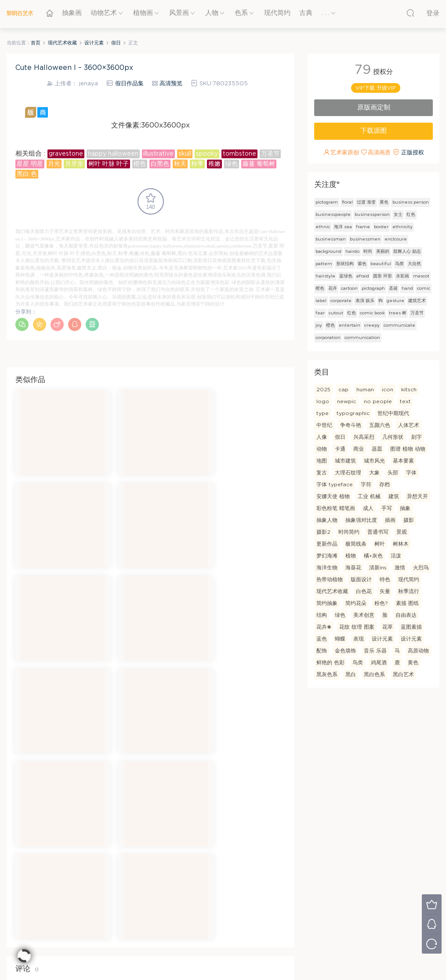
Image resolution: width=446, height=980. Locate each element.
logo (323, 401)
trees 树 (398, 313)
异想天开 (417, 496)
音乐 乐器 (375, 651)
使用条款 (198, 885)
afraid (363, 276)
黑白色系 (374, 674)
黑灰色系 (327, 674)
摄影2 (323, 532)
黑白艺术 (403, 674)
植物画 (143, 13)
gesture (395, 301)
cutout (336, 313)
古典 (306, 13)
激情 (400, 568)
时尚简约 (349, 532)
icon (388, 390)
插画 (390, 520)
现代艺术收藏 (332, 591)
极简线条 (356, 544)
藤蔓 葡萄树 (259, 164)
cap (343, 390)
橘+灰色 (373, 556)
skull (185, 154)
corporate (341, 301)
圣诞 (393, 288)
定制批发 (359, 897)
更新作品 (327, 544)
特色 (385, 579)
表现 (359, 639)
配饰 (322, 651)
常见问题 (117, 897)
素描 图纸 (407, 603)
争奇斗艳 (351, 425)
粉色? (381, 603)
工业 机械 (369, 496)
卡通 (340, 449)
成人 (368, 508)
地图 (322, 461)
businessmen (365, 239)
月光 (54, 164)
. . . (325, 13)
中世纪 (324, 425)
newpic (346, 401)
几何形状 (393, 437)
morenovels (233, 958)
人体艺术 (409, 425)
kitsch (409, 390)
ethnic (323, 227)
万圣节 (270, 154)
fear (320, 313)
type (323, 413)
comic (424, 288)
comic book (372, 313)
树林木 (401, 544)
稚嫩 (214, 164)
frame (363, 227)
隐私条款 (198, 897)
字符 (366, 485)
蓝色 (322, 639)
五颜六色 (380, 425)
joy (319, 325)
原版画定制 (374, 107)
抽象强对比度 (361, 520)
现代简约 (277, 13)
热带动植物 (330, 579)
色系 (241, 13)
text (405, 401)
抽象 (405, 508)
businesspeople (333, 215)
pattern (324, 264)
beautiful (381, 264)
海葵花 (353, 568)
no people (378, 401)
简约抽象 (327, 603)
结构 (322, 615)
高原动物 (418, 651)
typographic (353, 413)
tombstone (239, 154)
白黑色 (160, 164)
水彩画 (402, 276)
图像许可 (198, 910)
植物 (351, 556)
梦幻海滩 (327, 556)
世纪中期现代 (393, 413)
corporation (328, 338)
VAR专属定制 (284, 885)
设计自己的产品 (366, 885)
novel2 (206, 958)
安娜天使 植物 (333, 496)
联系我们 (117, 910)
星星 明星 (30, 164)
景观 (402, 532)
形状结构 (345, 264)
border (381, 227)
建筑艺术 (417, 301)
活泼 (396, 556)
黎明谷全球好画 (205, 935)
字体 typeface (335, 485)
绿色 (232, 164)
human (365, 390)
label (321, 301)
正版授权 (413, 153)
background (328, 251)
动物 (322, 449)
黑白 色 (27, 174)
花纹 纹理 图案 (357, 627)
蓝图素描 (411, 627)
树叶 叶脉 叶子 (109, 164)
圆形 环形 (383, 276)
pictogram (327, 202)
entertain (350, 325)
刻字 (417, 437)
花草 (388, 627)
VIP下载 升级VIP (376, 88)
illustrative (158, 154)
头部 (393, 473)
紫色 (362, 264)
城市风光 (374, 461)
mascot (421, 276)
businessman (331, 239)
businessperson (372, 215)
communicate (399, 325)
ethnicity (402, 227)
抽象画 (72, 13)
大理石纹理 (348, 473)
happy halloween (113, 154)
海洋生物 (327, 568)
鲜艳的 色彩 (330, 663)
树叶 (380, 544)
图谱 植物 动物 (408, 449)
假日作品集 (129, 84)
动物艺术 (104, 13)
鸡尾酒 (379, 663)
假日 (340, 437)
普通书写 (378, 532)
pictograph (373, 288)
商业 (359, 449)
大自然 (414, 264)
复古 (322, 473)
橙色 (140, 164)
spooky (207, 154)
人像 (322, 437)
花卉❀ (324, 627)
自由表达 (406, 615)
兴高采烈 (364, 437)
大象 (374, 473)
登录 (37, 800)
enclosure (396, 239)
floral (347, 202)
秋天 (180, 164)
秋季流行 (409, 591)
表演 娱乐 (365, 301)
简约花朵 (356, 603)
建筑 (394, 496)
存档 (384, 485)
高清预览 (171, 84)
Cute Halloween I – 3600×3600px (74, 68)
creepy (372, 325)
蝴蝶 (340, 639)
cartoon (349, 288)
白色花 (364, 591)
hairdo (352, 251)
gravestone (66, 154)
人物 (212, 13)
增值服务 (278, 910)
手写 (387, 508)
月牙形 (74, 164)
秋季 (197, 164)
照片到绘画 (361, 910)
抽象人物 (327, 520)
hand (407, 288)
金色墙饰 (345, 651)
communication (362, 338)
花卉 (333, 288)
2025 (323, 390)
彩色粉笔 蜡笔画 (336, 508)
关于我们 (117, 885)
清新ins (378, 568)
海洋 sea (343, 227)
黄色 (384, 202)
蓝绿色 (346, 276)
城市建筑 (345, 461)
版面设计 (361, 579)
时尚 (368, 251)
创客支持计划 (283, 897)
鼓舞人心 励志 (407, 251)
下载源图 (373, 131)
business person (411, 202)
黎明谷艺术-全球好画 (20, 13)
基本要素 (403, 461)
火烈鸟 (421, 568)
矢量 (385, 591)
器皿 (377, 449)
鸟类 (399, 264)
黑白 (351, 674)
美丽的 (383, 251)
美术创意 (364, 615)
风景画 (179, 13)
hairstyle (325, 276)
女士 (398, 215)
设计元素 (382, 639)
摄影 (409, 520)
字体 (411, 473)
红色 (411, 215)
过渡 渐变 (366, 202)
